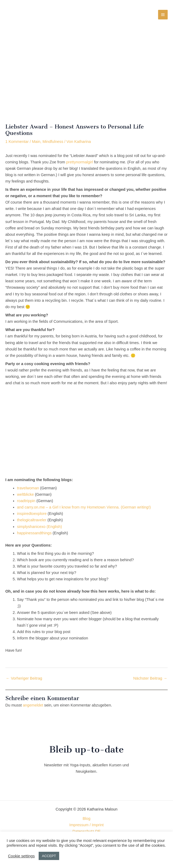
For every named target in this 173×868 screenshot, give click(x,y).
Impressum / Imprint (86, 825)
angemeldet (33, 705)
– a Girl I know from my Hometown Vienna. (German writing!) (98, 507)
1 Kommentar (17, 142)
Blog (86, 819)
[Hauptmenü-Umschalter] (163, 15)
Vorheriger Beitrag (24, 678)
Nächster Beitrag (150, 678)
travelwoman (28, 488)
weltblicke (25, 494)
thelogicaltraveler (32, 520)
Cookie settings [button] (21, 856)
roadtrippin (26, 501)
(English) (54, 527)
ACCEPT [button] (49, 856)
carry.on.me (35, 507)
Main (36, 142)
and (21, 507)
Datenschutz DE (86, 831)
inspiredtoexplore (32, 514)
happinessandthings (34, 533)
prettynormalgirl (79, 162)
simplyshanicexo (31, 527)
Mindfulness (53, 142)
